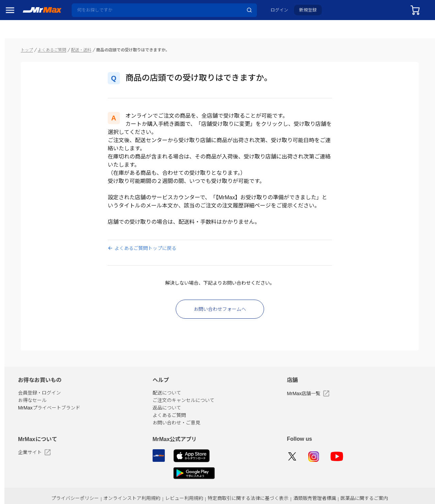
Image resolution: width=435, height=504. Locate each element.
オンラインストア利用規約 (165, 484)
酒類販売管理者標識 (336, 484)
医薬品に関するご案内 (382, 484)
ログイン (284, 12)
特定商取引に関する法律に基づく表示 (273, 484)
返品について (203, 394)
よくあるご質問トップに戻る (169, 234)
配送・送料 (136, 36)
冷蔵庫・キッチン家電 (27, 406)
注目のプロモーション (32, 84)
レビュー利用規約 (214, 484)
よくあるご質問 (106, 36)
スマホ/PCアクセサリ (27, 481)
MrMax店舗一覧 (326, 380)
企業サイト (89, 439)
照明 (13, 466)
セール (15, 70)
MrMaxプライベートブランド (103, 394)
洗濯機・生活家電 (27, 436)
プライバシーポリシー (112, 484)
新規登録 (313, 12)
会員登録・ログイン (94, 379)
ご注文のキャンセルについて (220, 387)
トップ (81, 36)
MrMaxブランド (25, 97)
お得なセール (87, 387)
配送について (203, 379)
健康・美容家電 (25, 451)
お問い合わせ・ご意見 (212, 409)
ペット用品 (20, 496)
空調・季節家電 (25, 421)
